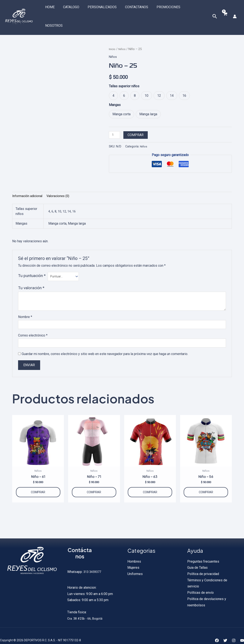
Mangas (115, 90)
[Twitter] (225, 632)
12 (66, 197)
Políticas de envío (200, 584)
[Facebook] (217, 632)
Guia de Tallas (197, 559)
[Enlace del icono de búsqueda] (214, 9)
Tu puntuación (32, 262)
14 (71, 197)
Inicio (113, 34)
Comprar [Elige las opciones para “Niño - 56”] (206, 482)
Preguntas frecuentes (203, 552)
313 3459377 (93, 563)
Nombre (25, 304)
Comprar (137, 120)
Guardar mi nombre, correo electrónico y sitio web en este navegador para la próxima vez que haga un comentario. (105, 342)
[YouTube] (242, 632)
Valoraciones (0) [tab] (60, 182)
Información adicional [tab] (28, 182)
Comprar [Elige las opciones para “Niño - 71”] (94, 482)
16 (76, 197)
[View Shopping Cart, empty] (225, 9)
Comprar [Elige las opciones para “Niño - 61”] (38, 482)
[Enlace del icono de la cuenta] (235, 9)
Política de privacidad (203, 565)
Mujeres (133, 559)
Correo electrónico (33, 323)
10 (60, 197)
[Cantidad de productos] (115, 120)
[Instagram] (234, 632)
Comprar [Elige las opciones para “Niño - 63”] (150, 482)
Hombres (134, 552)
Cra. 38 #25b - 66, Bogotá (86, 609)
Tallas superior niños (124, 71)
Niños (123, 34)
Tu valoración (31, 275)
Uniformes (135, 565)
